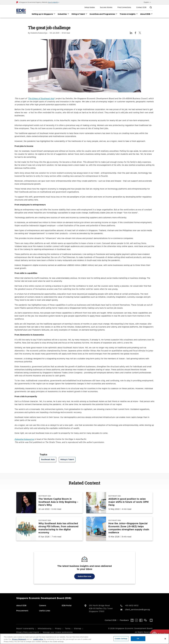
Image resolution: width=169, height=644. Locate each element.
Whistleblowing (45, 629)
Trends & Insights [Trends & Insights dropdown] (129, 14)
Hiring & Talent (67, 460)
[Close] (165, 639)
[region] (84, 639)
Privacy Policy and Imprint (28, 632)
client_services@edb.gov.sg (137, 610)
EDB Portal (67, 606)
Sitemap (78, 629)
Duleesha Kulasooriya (24, 439)
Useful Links (45, 611)
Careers (43, 606)
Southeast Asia (48, 460)
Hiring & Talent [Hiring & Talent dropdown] (79, 14)
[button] (54, 2)
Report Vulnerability (25, 629)
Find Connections (124, 7)
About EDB (21, 606)
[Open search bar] (151, 7)
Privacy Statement (19, 639)
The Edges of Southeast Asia (41, 99)
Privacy (58, 629)
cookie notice (38, 639)
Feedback (124, 620)
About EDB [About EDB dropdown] (146, 14)
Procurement (22, 611)
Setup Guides (90, 7)
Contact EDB (141, 7)
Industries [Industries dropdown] (63, 14)
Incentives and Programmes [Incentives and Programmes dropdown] (104, 14)
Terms (68, 629)
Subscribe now (84, 576)
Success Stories (106, 7)
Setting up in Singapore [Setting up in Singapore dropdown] (44, 14)
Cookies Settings (121, 639)
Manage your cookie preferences (58, 632)
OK (138, 639)
